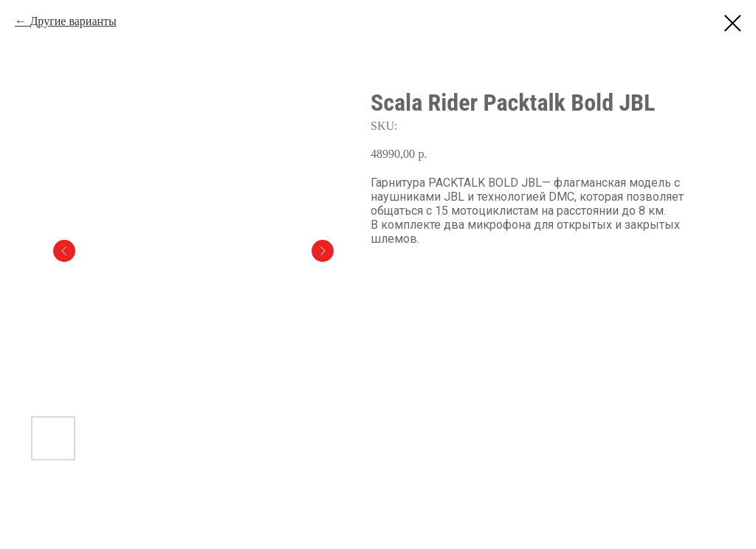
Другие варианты (73, 21)
